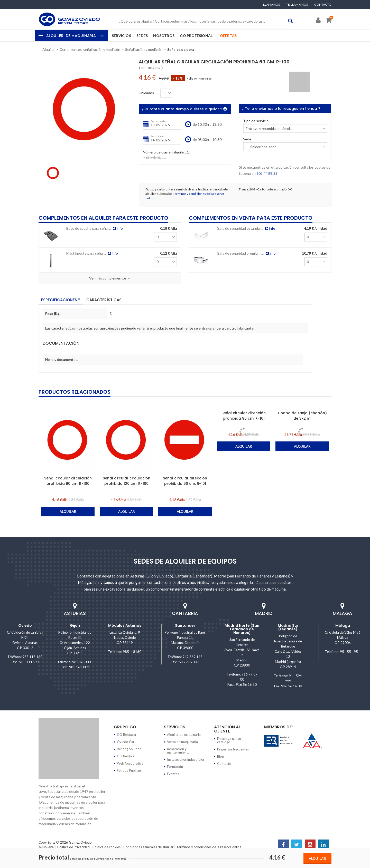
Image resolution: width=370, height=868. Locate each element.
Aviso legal (47, 847)
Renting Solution (129, 749)
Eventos (173, 774)
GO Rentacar (127, 735)
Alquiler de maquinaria (184, 735)
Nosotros (164, 36)
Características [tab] (104, 300)
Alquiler (74, 36)
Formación (175, 767)
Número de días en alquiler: (164, 152)
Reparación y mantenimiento (178, 751)
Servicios (121, 36)
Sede (247, 139)
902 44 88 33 (267, 173)
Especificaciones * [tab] (61, 300)
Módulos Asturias (125, 625)
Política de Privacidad (73, 847)
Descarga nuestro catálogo (230, 740)
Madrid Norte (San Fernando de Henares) (242, 629)
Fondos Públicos (129, 770)
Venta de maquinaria (182, 742)
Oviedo (25, 625)
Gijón (75, 625)
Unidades (146, 93)
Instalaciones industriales (186, 759)
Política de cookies (107, 847)
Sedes (142, 36)
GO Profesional (196, 36)
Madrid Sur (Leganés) (288, 627)
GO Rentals (126, 756)
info (115, 228)
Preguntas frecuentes (233, 749)
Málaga (343, 625)
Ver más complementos (110, 278)
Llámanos (272, 5)
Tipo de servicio (256, 121)
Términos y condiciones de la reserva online (209, 847)
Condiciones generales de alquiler (148, 847)
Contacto (323, 5)
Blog (220, 756)
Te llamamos (297, 5)
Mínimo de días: (153, 157)
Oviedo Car (126, 742)
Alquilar (317, 859)
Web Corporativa (130, 763)
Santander (185, 625)
